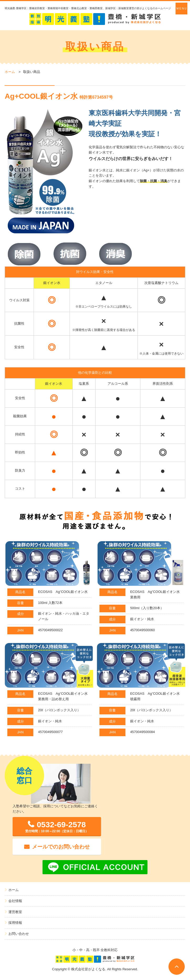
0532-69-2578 (57, 827)
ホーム (10, 72)
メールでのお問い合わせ (61, 847)
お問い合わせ (19, 934)
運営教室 (15, 912)
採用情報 (15, 923)
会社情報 (15, 901)
